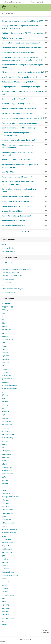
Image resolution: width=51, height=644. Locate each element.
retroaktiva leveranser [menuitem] (9, 529)
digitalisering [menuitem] (6, 356)
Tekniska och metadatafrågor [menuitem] (12, 289)
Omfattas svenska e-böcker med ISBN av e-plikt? (25, 48)
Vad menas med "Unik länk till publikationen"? (25, 82)
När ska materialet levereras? (25, 225)
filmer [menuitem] (4, 398)
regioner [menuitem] (4, 526)
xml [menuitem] (3, 621)
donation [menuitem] (5, 369)
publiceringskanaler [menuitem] (8, 523)
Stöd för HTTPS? (25, 172)
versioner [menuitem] (5, 592)
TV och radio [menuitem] (6, 282)
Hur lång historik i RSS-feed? (25, 99)
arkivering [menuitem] (5, 336)
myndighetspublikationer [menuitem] (10, 497)
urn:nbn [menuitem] (4, 585)
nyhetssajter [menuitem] (6, 507)
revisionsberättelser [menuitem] (9, 533)
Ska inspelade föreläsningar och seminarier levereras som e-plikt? (25, 27)
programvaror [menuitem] (6, 520)
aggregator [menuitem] (6, 326)
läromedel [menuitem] (5, 480)
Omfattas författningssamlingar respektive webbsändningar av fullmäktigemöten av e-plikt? (25, 58)
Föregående (3, 232)
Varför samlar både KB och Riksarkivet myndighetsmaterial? (25, 183)
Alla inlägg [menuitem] (6, 303)
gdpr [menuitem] (3, 415)
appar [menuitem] (4, 333)
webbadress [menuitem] (6, 608)
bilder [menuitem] (3, 343)
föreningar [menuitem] (5, 412)
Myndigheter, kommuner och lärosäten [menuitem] (15, 269)
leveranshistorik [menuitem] (7, 470)
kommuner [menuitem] (5, 457)
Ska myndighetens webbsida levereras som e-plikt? (25, 118)
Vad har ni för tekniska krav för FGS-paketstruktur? (25, 33)
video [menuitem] (3, 598)
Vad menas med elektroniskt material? (25, 206)
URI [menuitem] (3, 320)
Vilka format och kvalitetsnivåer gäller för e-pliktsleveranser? (25, 166)
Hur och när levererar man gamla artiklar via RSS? (25, 21)
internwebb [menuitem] (6, 441)
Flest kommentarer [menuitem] (8, 251)
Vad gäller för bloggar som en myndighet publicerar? (25, 154)
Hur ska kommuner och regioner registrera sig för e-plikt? (25, 66)
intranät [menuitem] (4, 444)
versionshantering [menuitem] (8, 595)
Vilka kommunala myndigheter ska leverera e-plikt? (25, 72)
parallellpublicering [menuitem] (8, 510)
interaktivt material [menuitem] (8, 434)
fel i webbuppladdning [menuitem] (9, 385)
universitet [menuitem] (5, 582)
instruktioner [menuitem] (6, 431)
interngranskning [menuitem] (7, 438)
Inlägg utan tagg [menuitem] (7, 307)
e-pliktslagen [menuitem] (6, 375)
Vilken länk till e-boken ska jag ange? (25, 113)
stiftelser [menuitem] (5, 559)
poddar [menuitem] (4, 516)
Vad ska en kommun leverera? (25, 38)
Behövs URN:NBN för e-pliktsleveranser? (25, 196)
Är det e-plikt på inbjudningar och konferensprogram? (25, 134)
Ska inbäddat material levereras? (25, 201)
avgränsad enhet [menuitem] (7, 339)
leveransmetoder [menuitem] (8, 474)
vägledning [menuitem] (5, 605)
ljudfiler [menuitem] (4, 477)
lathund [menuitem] (4, 464)
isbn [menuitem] (3, 448)
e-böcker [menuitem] (5, 372)
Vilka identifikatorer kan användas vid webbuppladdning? (25, 146)
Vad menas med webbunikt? (25, 221)
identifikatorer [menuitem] (7, 421)
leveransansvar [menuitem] (7, 467)
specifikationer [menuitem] (7, 552)
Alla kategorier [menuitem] (7, 263)
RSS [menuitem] (3, 317)
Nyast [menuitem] (4, 245)
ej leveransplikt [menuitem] (7, 379)
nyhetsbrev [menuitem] (6, 503)
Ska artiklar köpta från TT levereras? (25, 177)
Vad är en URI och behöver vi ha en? (25, 160)
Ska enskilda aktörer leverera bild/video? (25, 52)
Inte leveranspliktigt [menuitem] (8, 292)
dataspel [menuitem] (5, 353)
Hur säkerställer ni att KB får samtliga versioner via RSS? (25, 93)
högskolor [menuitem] (5, 418)
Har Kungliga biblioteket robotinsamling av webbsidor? (25, 190)
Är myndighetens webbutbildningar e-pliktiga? (25, 87)
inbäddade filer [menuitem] (7, 425)
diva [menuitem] (3, 366)
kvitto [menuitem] (4, 461)
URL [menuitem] (3, 323)
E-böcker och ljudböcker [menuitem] (10, 273)
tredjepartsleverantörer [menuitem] (10, 575)
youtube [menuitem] (4, 624)
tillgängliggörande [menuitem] (8, 572)
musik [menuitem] (4, 490)
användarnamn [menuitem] (7, 330)
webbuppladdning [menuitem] (8, 618)
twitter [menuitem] (4, 579)
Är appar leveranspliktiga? (25, 211)
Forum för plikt (35, 2)
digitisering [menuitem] (5, 359)
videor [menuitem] (4, 602)
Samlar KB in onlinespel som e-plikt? (25, 216)
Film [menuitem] (3, 286)
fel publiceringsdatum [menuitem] (9, 389)
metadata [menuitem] (5, 487)
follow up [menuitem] (5, 405)
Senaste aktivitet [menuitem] (8, 248)
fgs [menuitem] (3, 392)
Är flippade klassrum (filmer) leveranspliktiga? (25, 43)
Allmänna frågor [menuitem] (7, 266)
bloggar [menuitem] (4, 346)
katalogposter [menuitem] (7, 454)
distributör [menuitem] (5, 362)
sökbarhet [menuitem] (5, 562)
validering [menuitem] (5, 588)
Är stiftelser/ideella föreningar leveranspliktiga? (25, 77)
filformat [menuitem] (5, 395)
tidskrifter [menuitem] (5, 569)
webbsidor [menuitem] (5, 611)
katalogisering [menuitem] (7, 451)
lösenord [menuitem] (5, 484)
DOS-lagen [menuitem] (5, 310)
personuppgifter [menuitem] (7, 513)
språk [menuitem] (4, 556)
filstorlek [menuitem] (5, 402)
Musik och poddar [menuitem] (8, 279)
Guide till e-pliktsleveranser (11, 2)
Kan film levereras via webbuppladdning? (25, 128)
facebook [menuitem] (5, 382)
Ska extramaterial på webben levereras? (25, 140)
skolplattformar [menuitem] (7, 543)
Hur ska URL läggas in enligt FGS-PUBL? (25, 104)
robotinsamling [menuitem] (7, 539)
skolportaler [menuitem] (6, 546)
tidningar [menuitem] (5, 565)
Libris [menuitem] (3, 313)
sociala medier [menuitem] (7, 549)
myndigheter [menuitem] (6, 493)
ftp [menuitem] (3, 408)
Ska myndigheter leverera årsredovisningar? (25, 123)
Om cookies (45, 633)
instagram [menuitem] (5, 428)
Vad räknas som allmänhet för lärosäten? (25, 108)
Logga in (46, 630)
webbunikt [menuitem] (5, 615)
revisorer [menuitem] (5, 536)
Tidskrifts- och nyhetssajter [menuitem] (12, 276)
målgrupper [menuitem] (6, 500)
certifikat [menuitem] (5, 349)
